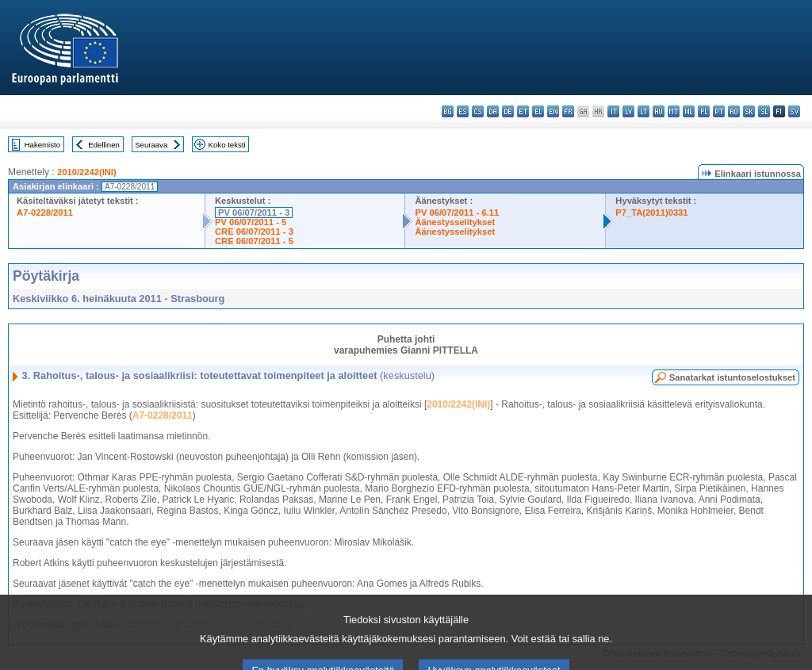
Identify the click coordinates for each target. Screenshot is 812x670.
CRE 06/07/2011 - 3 (254, 232)
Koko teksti (227, 145)
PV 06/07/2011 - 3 (254, 212)
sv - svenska (794, 111)
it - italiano (613, 111)
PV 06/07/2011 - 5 (251, 222)
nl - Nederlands (689, 111)
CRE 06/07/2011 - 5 (254, 241)
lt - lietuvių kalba (643, 111)
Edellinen (103, 145)
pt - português (719, 111)
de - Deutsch (508, 111)
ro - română (734, 111)
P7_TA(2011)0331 (651, 212)
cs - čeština (478, 111)
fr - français (568, 111)
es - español (463, 111)
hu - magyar (659, 111)
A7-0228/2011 (45, 212)
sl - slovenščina (764, 111)
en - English (553, 111)
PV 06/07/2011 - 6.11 (457, 212)
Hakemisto (42, 145)
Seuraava (151, 145)
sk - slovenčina (749, 111)
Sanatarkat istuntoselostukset (732, 377)
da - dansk (493, 111)
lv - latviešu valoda (628, 111)
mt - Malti (674, 111)
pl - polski (704, 111)
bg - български (448, 111)
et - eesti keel (523, 111)
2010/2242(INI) (87, 172)
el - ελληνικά (538, 111)
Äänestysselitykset (455, 222)
